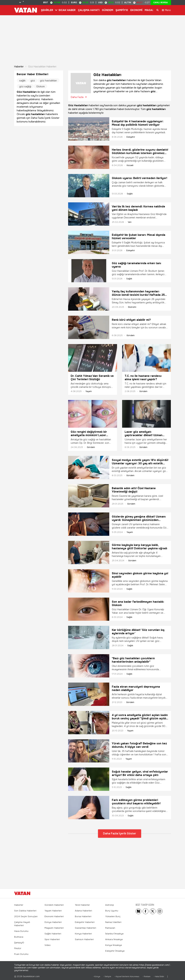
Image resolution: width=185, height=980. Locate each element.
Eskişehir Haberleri (85, 921)
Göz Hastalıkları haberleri (42, 65)
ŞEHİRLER (47, 10)
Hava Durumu (21, 930)
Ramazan (110, 927)
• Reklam (147, 975)
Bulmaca (19, 936)
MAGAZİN (151, 10)
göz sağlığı (25, 85)
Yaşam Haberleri (53, 909)
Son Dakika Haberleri (25, 909)
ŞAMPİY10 (122, 10)
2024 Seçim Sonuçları (26, 915)
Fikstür (18, 947)
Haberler (19, 65)
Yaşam (89, 390)
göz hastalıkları (48, 79)
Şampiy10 (19, 941)
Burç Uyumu (112, 909)
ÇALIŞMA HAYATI (89, 10)
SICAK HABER (67, 10)
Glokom (40, 85)
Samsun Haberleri (84, 938)
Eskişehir (131, 136)
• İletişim (107, 975)
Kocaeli (130, 164)
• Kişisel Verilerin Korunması (127, 975)
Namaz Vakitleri (113, 921)
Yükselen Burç (113, 915)
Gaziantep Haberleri (86, 927)
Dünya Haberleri (53, 921)
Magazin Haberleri (54, 927)
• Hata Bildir (159, 975)
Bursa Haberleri (83, 915)
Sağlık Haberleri (53, 932)
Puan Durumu (21, 953)
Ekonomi (132, 306)
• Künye (97, 975)
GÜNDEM (108, 10)
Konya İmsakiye (114, 944)
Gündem (131, 334)
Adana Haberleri (83, 909)
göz (33, 79)
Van (130, 221)
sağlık (22, 79)
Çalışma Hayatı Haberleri (22, 923)
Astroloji (110, 904)
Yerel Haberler (82, 904)
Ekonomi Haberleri (54, 915)
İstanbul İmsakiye (114, 932)
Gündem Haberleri (54, 904)
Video (48, 944)
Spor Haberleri (52, 938)
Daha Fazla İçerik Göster (120, 832)
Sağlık (130, 192)
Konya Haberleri (83, 932)
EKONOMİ (136, 10)
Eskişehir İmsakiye (115, 950)
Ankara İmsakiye (114, 938)
